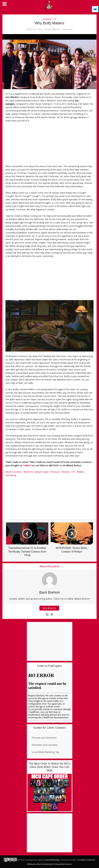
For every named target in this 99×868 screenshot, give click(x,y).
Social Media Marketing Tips (45, 752)
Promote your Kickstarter (44, 738)
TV (55, 19)
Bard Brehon (53, 29)
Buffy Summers (14, 472)
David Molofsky (52, 860)
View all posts (50, 608)
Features (47, 19)
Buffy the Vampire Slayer (37, 472)
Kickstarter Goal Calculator (45, 745)
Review (66, 472)
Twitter (27, 465)
